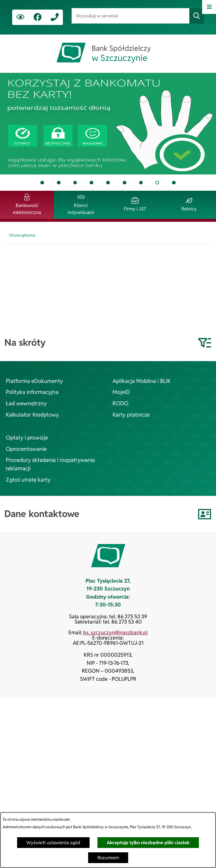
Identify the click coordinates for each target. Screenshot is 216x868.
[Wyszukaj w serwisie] (130, 16)
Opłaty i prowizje (27, 438)
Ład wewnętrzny (26, 403)
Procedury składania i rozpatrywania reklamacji (50, 464)
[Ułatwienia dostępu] (20, 17)
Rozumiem (108, 858)
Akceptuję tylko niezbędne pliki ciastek (148, 843)
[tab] (108, 124)
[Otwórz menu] (209, 7)
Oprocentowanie (26, 449)
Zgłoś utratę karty (28, 480)
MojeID (121, 392)
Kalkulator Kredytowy (32, 415)
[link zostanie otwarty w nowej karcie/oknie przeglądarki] (38, 17)
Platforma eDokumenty (34, 381)
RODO (120, 403)
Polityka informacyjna (32, 392)
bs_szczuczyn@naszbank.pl (115, 632)
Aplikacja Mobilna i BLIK (142, 381)
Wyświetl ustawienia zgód (53, 843)
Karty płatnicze (131, 415)
